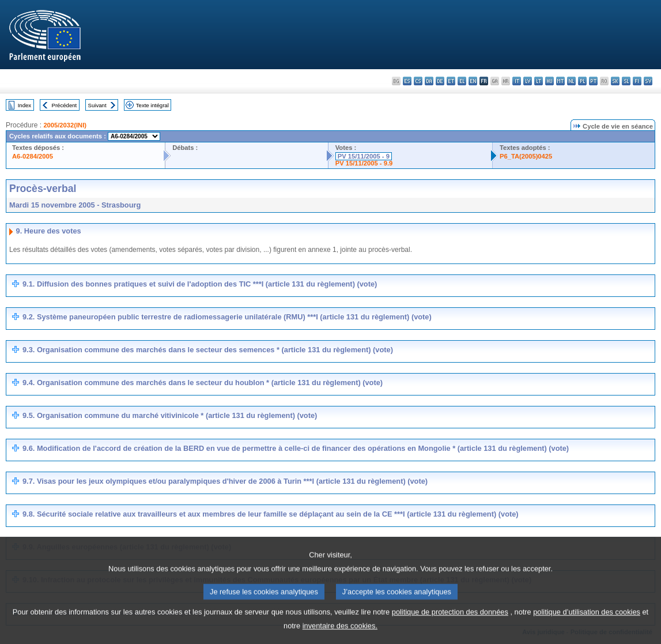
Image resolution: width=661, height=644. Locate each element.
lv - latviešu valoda (528, 81)
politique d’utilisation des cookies (587, 624)
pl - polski (582, 81)
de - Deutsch (440, 81)
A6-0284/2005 (33, 156)
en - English (473, 81)
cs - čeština (418, 81)
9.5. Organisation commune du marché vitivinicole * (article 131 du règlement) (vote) (170, 415)
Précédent (65, 105)
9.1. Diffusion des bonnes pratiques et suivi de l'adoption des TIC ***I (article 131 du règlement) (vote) (200, 284)
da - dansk (429, 81)
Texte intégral (152, 105)
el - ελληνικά (462, 81)
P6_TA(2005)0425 (526, 156)
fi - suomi (637, 81)
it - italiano (517, 81)
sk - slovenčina (615, 81)
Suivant (97, 105)
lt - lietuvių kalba (539, 81)
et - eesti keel (451, 81)
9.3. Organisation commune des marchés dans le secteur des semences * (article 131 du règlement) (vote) (208, 350)
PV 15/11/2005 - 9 (364, 156)
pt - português (593, 81)
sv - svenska (648, 81)
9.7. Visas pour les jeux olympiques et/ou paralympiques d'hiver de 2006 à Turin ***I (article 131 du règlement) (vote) (225, 481)
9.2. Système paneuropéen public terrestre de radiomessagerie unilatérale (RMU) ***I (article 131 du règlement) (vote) (227, 317)
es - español (407, 81)
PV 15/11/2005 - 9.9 (364, 163)
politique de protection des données (450, 624)
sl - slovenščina (626, 81)
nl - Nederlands (571, 81)
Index (24, 105)
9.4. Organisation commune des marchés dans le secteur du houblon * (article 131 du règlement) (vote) (203, 383)
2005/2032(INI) (65, 125)
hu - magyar (549, 81)
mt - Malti (560, 81)
